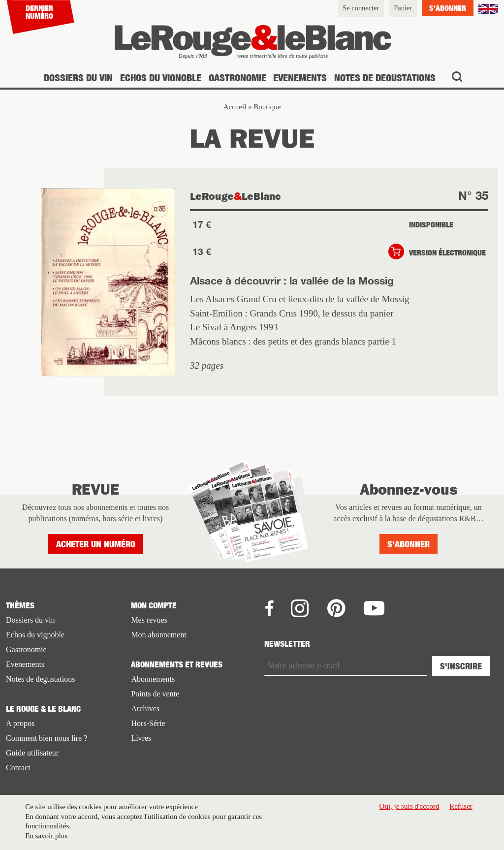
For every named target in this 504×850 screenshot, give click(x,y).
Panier (403, 8)
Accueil (235, 107)
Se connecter (361, 8)
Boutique (267, 107)
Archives (145, 708)
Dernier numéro (39, 12)
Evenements (300, 78)
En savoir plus (46, 836)
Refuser (461, 806)
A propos (20, 723)
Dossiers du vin (78, 78)
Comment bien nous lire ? (47, 738)
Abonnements (153, 679)
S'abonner (448, 8)
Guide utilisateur (32, 753)
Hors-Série (148, 723)
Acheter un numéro (96, 544)
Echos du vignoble (161, 78)
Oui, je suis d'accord (409, 806)
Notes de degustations (385, 78)
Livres (141, 738)
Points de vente (155, 694)
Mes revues (149, 620)
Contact (18, 768)
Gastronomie (237, 78)
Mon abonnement (158, 635)
